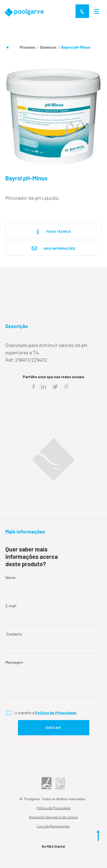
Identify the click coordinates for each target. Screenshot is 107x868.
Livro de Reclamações (53, 826)
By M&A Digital (53, 846)
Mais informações (53, 249)
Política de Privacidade (53, 808)
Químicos (49, 47)
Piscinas (28, 47)
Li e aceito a (45, 713)
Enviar (53, 728)
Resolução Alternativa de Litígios (53, 817)
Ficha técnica (54, 231)
